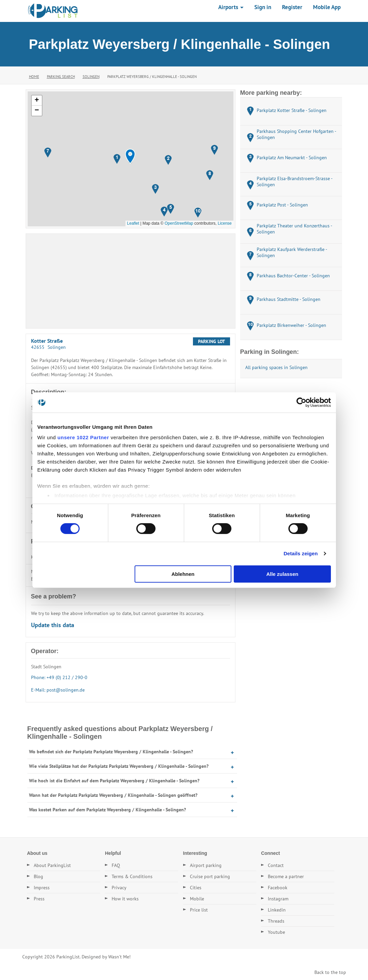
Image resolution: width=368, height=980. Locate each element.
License (224, 223)
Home (34, 77)
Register (292, 7)
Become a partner (286, 876)
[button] (130, 156)
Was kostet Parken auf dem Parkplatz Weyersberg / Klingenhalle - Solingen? (107, 810)
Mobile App (327, 7)
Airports (231, 7)
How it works (125, 899)
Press (39, 899)
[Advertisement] (131, 281)
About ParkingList (52, 865)
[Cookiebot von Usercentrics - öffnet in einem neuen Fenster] (301, 402)
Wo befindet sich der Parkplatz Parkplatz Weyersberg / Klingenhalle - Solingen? (111, 752)
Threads (276, 921)
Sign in (263, 7)
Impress (42, 888)
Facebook (278, 888)
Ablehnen (183, 574)
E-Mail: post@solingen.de (58, 690)
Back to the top (330, 972)
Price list (199, 910)
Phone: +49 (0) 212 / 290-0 (59, 677)
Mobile (197, 899)
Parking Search (61, 77)
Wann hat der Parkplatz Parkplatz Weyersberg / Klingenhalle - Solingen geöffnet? (113, 795)
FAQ (116, 865)
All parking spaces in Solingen (276, 367)
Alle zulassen (282, 574)
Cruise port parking (210, 876)
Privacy (119, 888)
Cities (196, 888)
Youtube (276, 932)
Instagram (278, 899)
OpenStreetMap (179, 223)
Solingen (91, 77)
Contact (276, 865)
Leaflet (133, 223)
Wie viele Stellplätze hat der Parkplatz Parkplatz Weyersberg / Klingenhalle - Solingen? (119, 766)
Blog (38, 876)
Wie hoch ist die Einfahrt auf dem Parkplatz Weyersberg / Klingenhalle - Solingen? (114, 781)
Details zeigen (301, 553)
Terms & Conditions (132, 876)
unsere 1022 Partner (83, 437)
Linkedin (277, 910)
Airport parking (206, 865)
